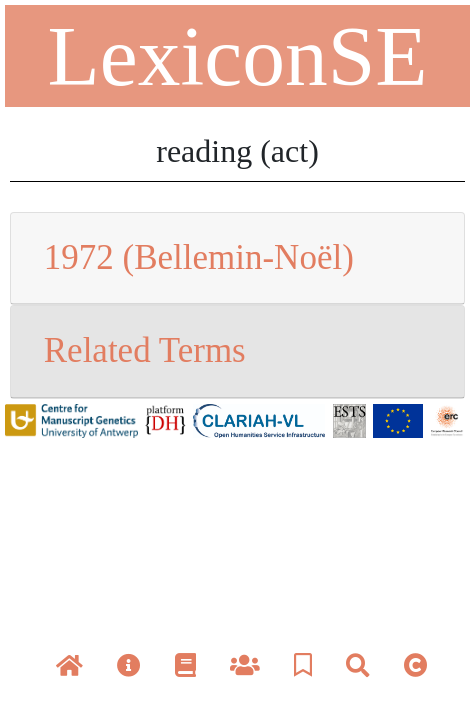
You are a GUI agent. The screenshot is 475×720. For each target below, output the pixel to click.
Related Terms (145, 350)
